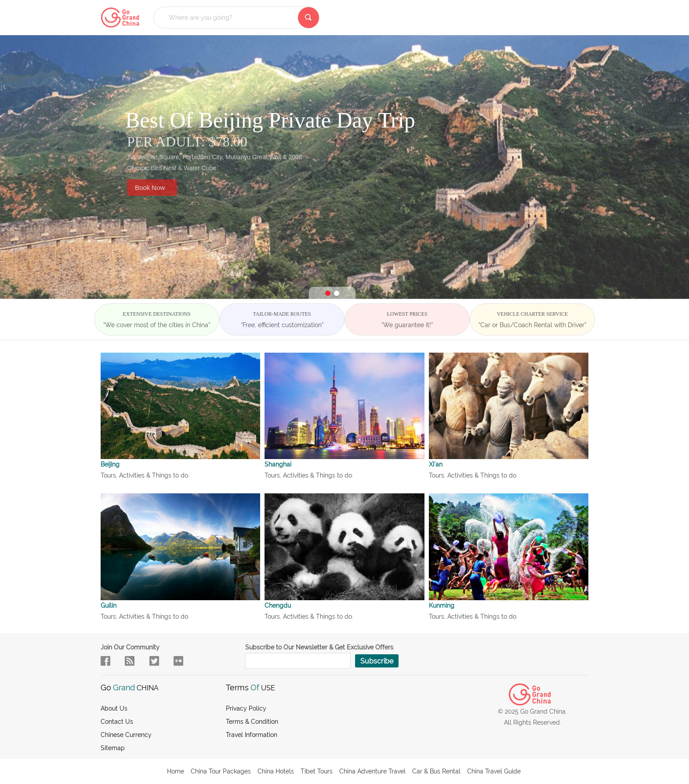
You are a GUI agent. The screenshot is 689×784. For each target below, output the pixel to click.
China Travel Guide (494, 771)
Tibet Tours (317, 771)
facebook (105, 661)
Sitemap (113, 748)
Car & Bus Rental (436, 771)
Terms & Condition (252, 722)
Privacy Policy (246, 708)
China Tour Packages (221, 771)
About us (114, 708)
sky (178, 661)
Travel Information (252, 735)
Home (176, 771)
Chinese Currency (126, 735)
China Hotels (276, 771)
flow (130, 661)
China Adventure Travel (372, 771)
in (154, 661)
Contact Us (117, 722)
